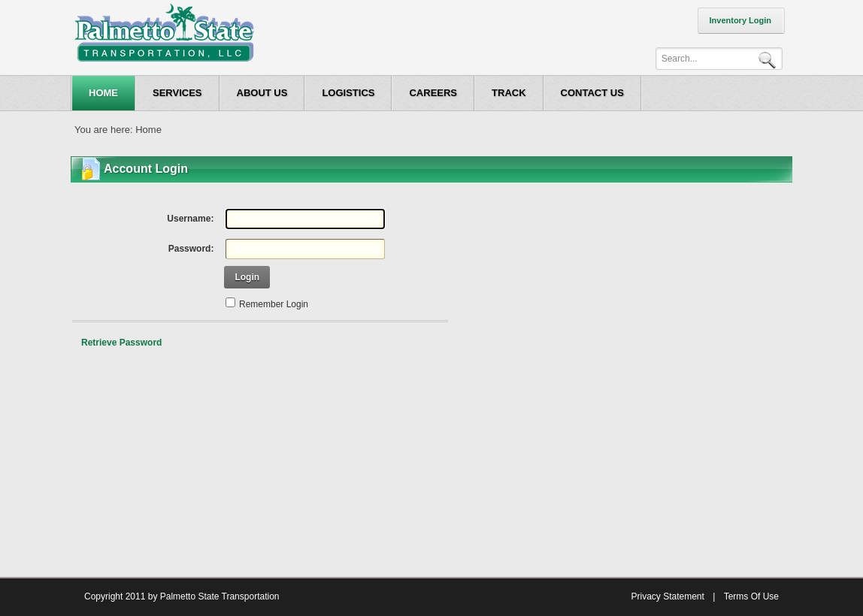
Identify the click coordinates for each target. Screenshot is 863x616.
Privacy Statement (667, 596)
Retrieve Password (121, 343)
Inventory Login (741, 20)
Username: (190, 219)
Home (148, 130)
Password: (191, 249)
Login (247, 277)
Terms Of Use (751, 596)
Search (770, 59)
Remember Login (274, 304)
